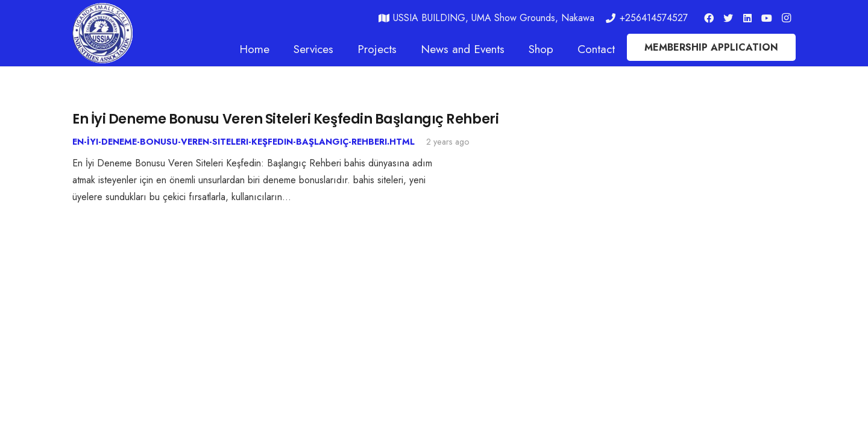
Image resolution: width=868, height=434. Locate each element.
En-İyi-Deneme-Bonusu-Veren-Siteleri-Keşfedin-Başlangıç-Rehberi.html (244, 142)
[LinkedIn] (747, 18)
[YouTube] (767, 18)
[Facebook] (709, 18)
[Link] (102, 33)
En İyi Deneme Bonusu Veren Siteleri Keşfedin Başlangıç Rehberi (285, 119)
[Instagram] (786, 18)
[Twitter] (728, 18)
